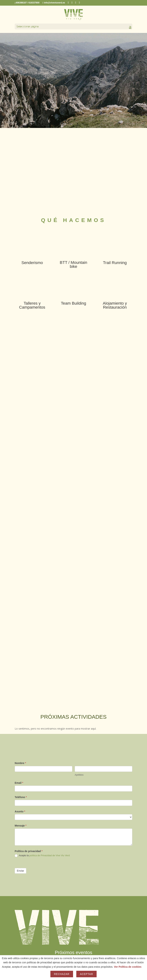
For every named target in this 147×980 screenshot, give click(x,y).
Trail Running (115, 263)
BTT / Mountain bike (73, 264)
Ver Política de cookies (128, 967)
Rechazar (62, 974)
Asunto (20, 811)
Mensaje (21, 826)
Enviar (20, 871)
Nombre (20, 763)
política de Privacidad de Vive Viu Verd (50, 855)
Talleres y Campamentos (32, 305)
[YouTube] (79, 3)
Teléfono (21, 797)
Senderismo (32, 263)
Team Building (73, 303)
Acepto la (42, 856)
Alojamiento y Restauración (115, 305)
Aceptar (86, 974)
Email (19, 783)
